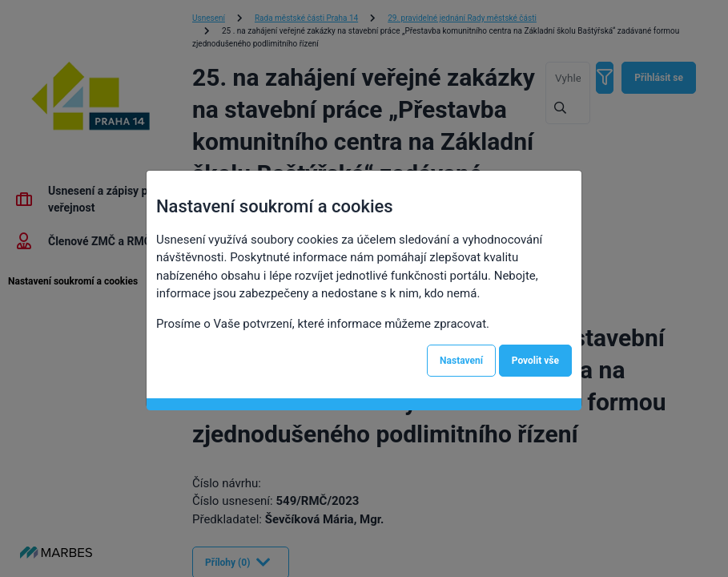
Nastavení (461, 361)
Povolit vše (535, 361)
